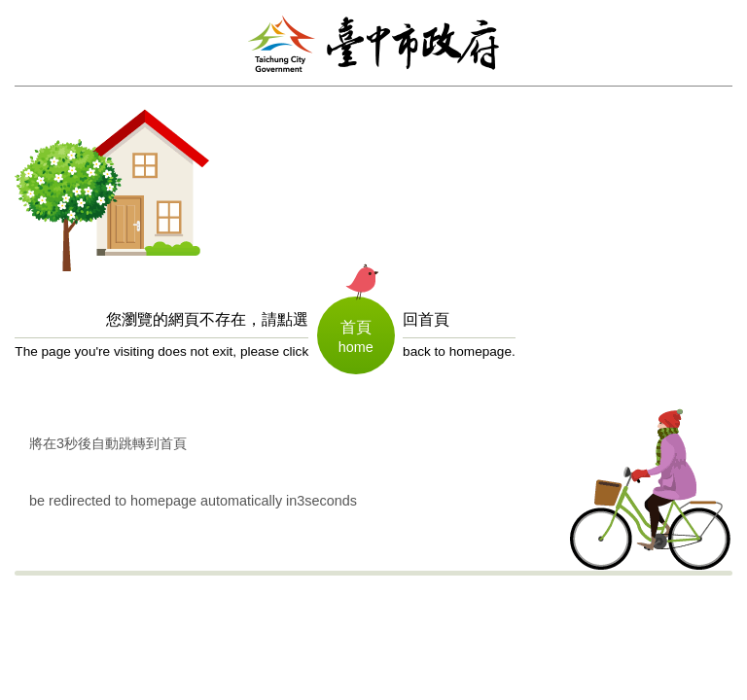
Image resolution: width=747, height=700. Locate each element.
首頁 (356, 325)
